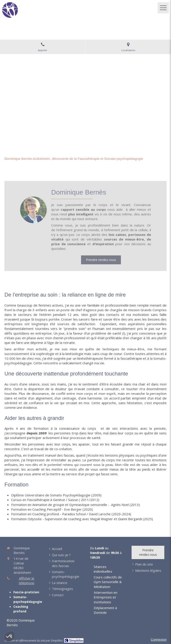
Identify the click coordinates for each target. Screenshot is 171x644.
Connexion (159, 639)
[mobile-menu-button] (163, 8)
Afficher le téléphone (26, 581)
